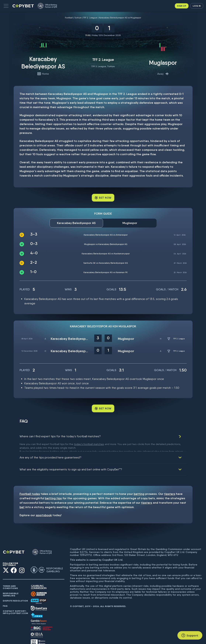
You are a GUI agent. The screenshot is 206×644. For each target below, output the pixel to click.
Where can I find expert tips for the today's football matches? (60, 436)
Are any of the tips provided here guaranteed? (50, 448)
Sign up (182, 6)
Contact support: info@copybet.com (15, 603)
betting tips (53, 489)
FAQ (5, 597)
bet (22, 498)
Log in (197, 6)
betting (139, 485)
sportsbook (44, 506)
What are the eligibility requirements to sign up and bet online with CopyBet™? (71, 460)
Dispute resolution (15, 592)
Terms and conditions (10, 578)
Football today (30, 485)
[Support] (190, 635)
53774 (84, 543)
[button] (6, 6)
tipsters (170, 485)
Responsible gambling (11, 585)
